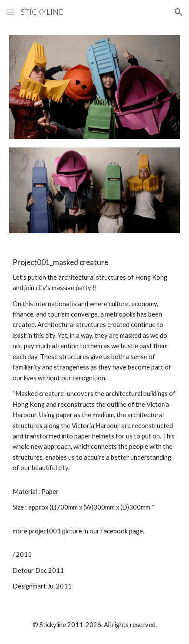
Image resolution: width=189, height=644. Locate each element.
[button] (10, 12)
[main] (94, 425)
